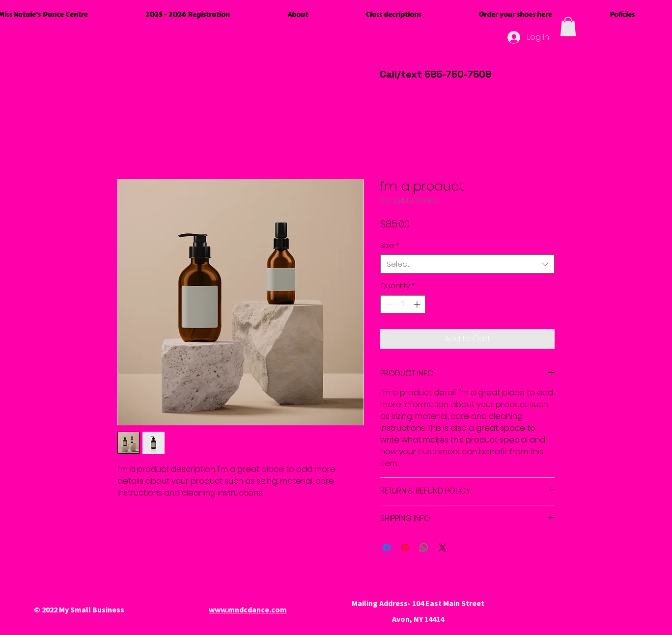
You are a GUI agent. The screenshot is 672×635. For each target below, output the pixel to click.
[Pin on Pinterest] (405, 548)
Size (390, 246)
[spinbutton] (403, 304)
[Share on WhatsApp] (424, 548)
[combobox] (467, 264)
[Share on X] (443, 548)
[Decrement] (388, 304)
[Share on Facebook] (387, 548)
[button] (568, 26)
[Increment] (418, 304)
